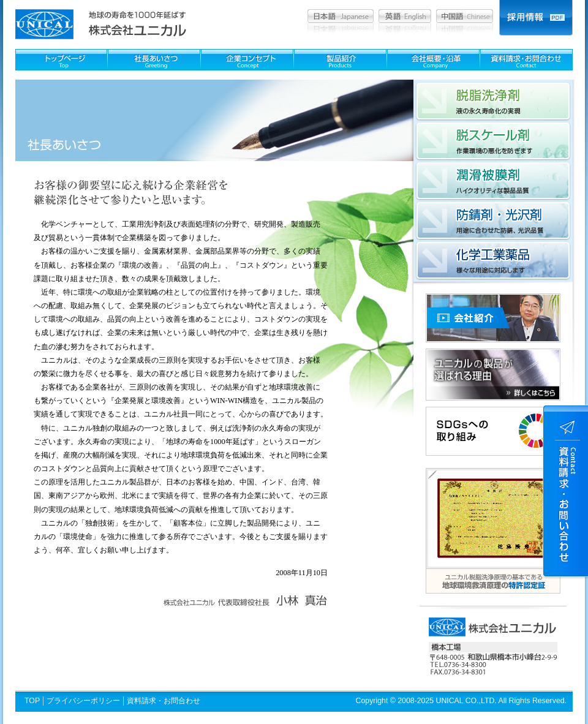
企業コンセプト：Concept (247, 60)
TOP (32, 701)
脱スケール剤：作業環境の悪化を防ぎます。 (493, 141)
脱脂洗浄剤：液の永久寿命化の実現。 (493, 101)
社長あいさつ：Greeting (154, 60)
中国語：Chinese (465, 16)
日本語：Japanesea (341, 16)
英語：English (405, 16)
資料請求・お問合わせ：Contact (526, 60)
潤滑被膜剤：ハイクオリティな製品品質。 (493, 181)
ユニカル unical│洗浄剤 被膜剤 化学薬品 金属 (44, 24)
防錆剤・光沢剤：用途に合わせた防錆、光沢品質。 (493, 221)
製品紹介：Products (340, 60)
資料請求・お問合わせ (164, 701)
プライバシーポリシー (83, 701)
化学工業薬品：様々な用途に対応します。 (493, 260)
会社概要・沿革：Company (433, 60)
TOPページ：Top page (61, 60)
